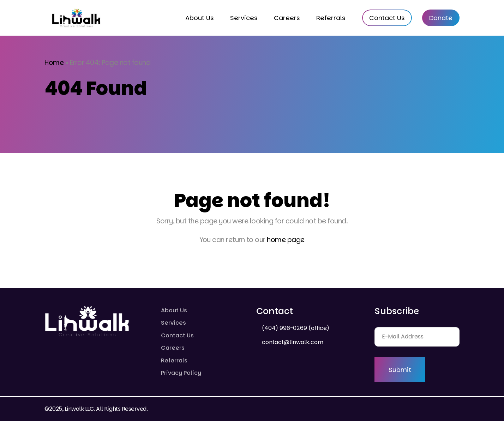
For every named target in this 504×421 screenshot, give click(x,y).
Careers (287, 18)
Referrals (331, 18)
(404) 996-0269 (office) (295, 328)
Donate (441, 18)
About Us (200, 18)
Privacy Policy (181, 373)
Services (244, 18)
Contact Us (387, 18)
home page (286, 240)
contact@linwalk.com (292, 342)
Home (54, 63)
